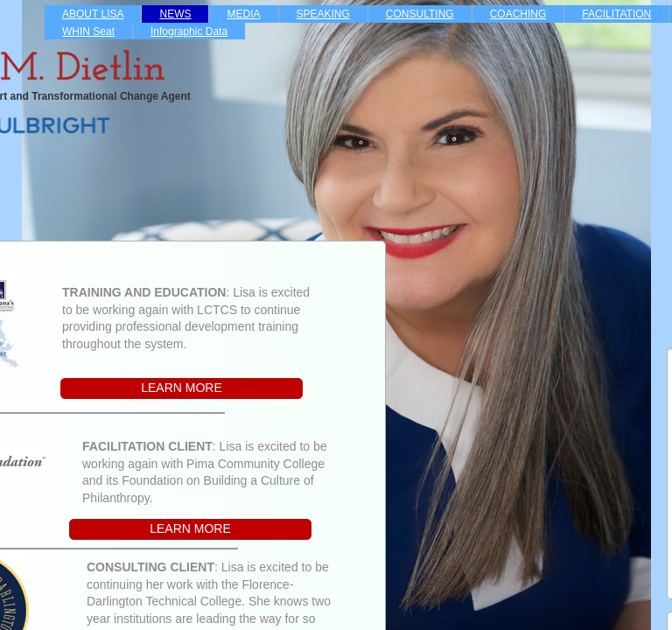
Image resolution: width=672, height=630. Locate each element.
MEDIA (243, 14)
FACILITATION (616, 14)
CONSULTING (420, 14)
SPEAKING (323, 14)
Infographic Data (189, 31)
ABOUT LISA (93, 14)
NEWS (175, 14)
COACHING (518, 14)
